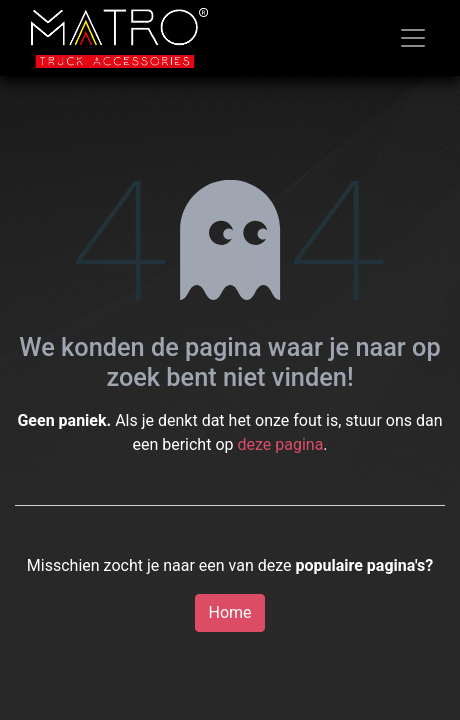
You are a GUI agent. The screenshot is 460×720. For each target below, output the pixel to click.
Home (229, 612)
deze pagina (280, 444)
